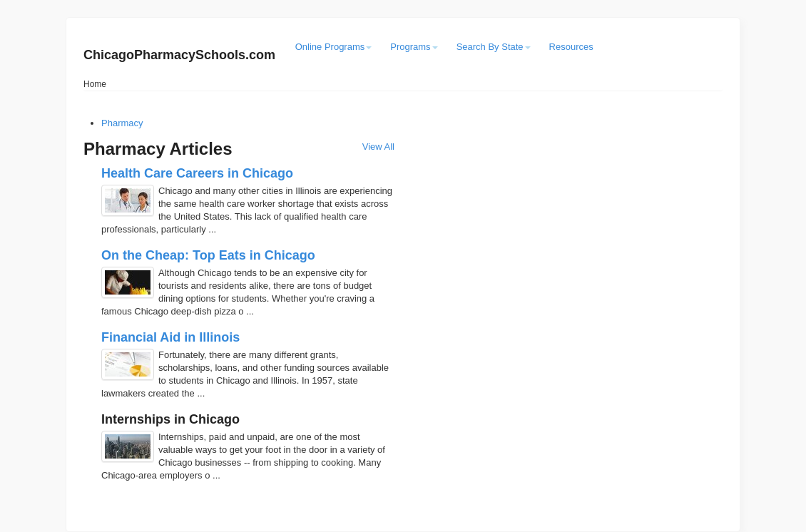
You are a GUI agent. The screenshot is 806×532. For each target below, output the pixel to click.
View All (378, 147)
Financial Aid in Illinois (170, 337)
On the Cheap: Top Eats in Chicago (208, 255)
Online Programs (334, 47)
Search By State (494, 47)
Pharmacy (122, 123)
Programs (414, 47)
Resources (571, 47)
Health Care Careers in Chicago (197, 173)
